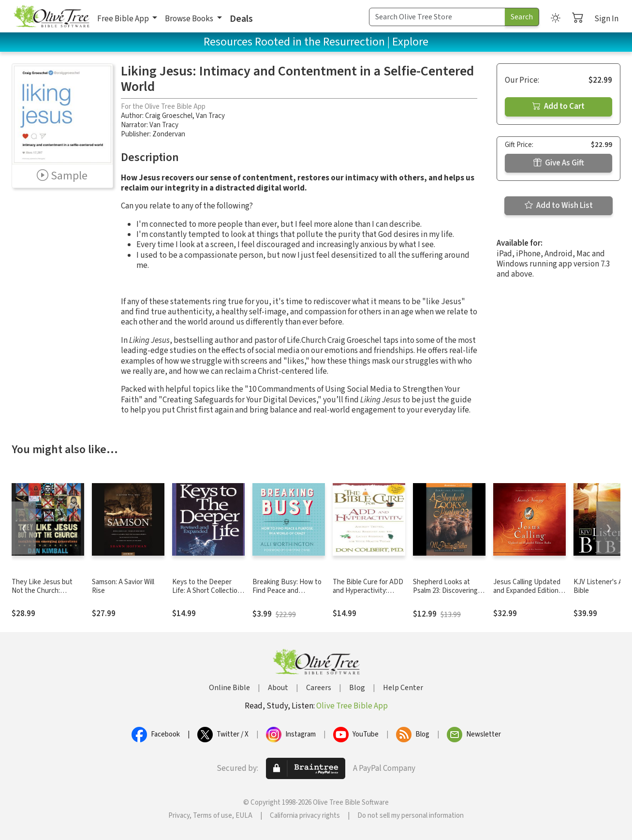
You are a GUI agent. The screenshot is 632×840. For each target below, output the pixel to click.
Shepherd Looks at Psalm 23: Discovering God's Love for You (445, 591)
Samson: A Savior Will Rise (123, 587)
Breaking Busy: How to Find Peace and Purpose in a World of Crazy (287, 596)
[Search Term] (437, 17)
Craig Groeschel (169, 116)
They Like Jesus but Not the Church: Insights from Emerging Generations (47, 596)
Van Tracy (210, 116)
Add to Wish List (559, 206)
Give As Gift (559, 163)
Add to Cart (559, 106)
